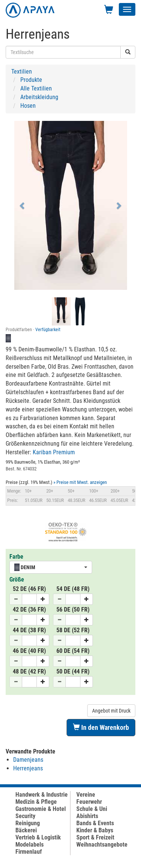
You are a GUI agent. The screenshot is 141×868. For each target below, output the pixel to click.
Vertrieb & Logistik (38, 837)
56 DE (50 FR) (73, 610)
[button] (23, 205)
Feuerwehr (89, 802)
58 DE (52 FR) (73, 630)
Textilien (22, 72)
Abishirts (87, 816)
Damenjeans (28, 760)
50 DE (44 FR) (73, 671)
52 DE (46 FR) (29, 589)
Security (25, 816)
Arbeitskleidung (39, 97)
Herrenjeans (28, 768)
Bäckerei (26, 830)
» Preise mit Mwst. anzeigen (80, 482)
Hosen (28, 106)
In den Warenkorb (101, 727)
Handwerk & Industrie (42, 795)
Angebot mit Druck (111, 711)
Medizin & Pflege (36, 802)
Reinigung (28, 823)
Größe (17, 579)
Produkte (31, 80)
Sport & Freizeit (95, 837)
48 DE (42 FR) (29, 671)
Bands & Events (95, 823)
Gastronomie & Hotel (41, 809)
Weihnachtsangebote (102, 845)
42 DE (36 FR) (29, 610)
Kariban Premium (54, 452)
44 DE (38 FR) (29, 630)
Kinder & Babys (95, 830)
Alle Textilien (36, 88)
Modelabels (30, 845)
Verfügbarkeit (48, 330)
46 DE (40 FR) (29, 651)
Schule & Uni (92, 809)
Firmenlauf (29, 852)
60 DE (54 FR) (73, 651)
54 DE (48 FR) (73, 589)
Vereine (86, 795)
